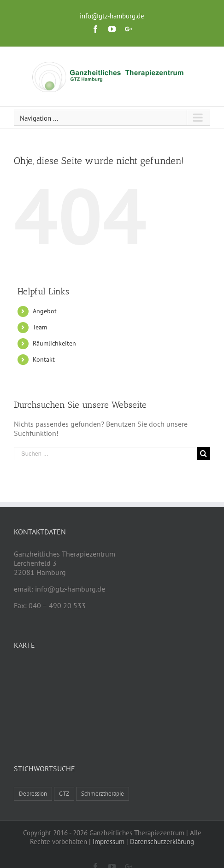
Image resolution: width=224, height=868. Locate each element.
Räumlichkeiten (54, 343)
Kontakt (44, 359)
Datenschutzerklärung (162, 842)
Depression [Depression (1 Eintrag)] (33, 794)
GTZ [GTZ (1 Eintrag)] (64, 794)
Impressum (109, 842)
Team (40, 327)
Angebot (45, 311)
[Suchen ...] (105, 454)
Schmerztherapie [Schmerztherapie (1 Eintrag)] (103, 794)
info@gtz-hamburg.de (112, 16)
